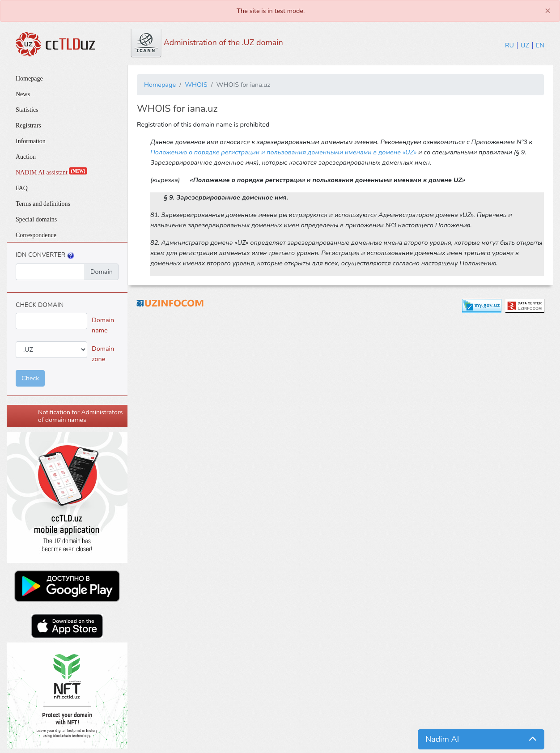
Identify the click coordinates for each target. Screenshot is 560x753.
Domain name (103, 325)
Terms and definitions (43, 204)
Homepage (29, 79)
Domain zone (103, 354)
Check (30, 378)
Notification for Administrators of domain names (80, 416)
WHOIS (196, 85)
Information (31, 141)
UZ (525, 45)
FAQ (22, 188)
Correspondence (36, 235)
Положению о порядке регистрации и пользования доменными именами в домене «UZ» (283, 152)
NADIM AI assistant (51, 172)
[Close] (548, 11)
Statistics (27, 110)
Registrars (28, 125)
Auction (26, 157)
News (23, 94)
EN (540, 45)
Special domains (36, 219)
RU (509, 45)
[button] (481, 739)
